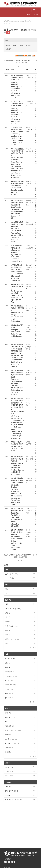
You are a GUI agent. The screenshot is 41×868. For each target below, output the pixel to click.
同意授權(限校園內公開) (13, 800)
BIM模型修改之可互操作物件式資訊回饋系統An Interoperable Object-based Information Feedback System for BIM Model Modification (17, 465)
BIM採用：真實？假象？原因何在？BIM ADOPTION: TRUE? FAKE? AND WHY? (17, 446)
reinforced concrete (12, 743)
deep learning (10, 717)
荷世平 (8, 617)
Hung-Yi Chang (28, 128)
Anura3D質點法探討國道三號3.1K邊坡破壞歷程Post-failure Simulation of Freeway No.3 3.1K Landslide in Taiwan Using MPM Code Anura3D (17, 232)
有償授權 (8, 787)
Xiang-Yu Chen (28, 77)
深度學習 (8, 713)
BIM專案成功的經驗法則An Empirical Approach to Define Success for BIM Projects (17, 331)
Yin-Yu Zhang (28, 510)
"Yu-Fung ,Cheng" (29, 345)
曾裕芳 (28, 349)
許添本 (8, 635)
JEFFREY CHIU (29, 445)
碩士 (7, 589)
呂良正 (8, 643)
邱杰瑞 (28, 442)
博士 (7, 593)
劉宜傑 (31, 248)
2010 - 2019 (9, 771)
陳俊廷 (8, 667)
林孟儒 (31, 151)
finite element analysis (13, 730)
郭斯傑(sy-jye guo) (11, 626)
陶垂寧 (28, 375)
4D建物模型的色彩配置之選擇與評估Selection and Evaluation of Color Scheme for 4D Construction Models (17, 188)
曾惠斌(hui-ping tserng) (13, 609)
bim (7, 721)
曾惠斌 (8, 604)
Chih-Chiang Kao (28, 403)
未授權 (8, 795)
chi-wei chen (10, 680)
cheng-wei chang (11, 676)
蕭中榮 (28, 530)
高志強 (28, 398)
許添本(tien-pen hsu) (12, 639)
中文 (29, 14)
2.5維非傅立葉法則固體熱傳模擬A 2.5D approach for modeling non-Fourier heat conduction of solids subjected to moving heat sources (17, 136)
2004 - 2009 (9, 776)
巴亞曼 (28, 332)
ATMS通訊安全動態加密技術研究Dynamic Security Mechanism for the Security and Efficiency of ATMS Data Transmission (17, 273)
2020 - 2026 (9, 767)
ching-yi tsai (9, 689)
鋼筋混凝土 (9, 748)
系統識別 (8, 752)
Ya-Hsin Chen (28, 182)
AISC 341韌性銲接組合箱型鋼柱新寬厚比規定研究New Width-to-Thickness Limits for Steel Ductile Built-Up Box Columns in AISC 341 (17, 209)
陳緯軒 (28, 200)
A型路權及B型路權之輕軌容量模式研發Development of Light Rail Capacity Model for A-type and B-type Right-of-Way (17, 293)
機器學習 (8, 734)
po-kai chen (9, 698)
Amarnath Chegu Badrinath (29, 327)
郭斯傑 (8, 622)
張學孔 (8, 613)
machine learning (11, 739)
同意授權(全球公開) (12, 791)
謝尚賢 (8, 630)
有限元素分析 (10, 726)
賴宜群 (31, 224)
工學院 (8, 23)
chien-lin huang (10, 685)
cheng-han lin (10, 672)
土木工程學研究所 (12, 574)
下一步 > (21, 66)
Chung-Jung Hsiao (28, 534)
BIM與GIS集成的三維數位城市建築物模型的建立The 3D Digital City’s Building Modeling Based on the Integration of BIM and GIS (17, 517)
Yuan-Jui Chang (29, 266)
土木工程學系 (10, 578)
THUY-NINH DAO (29, 371)
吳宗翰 (8, 663)
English (35, 14)
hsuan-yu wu (10, 693)
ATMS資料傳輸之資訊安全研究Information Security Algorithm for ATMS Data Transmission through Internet (17, 253)
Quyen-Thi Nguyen (29, 307)
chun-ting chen (10, 658)
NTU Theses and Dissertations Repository (18, 21)
